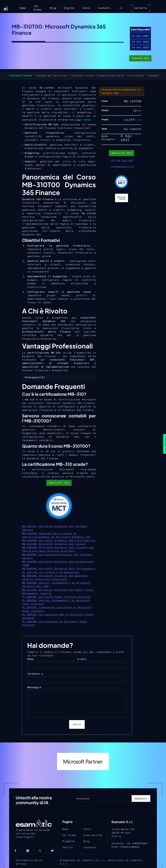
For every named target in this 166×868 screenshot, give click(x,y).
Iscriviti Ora (59, 483)
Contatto (90, 856)
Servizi (68, 856)
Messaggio (34, 687)
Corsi (87, 8)
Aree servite (93, 844)
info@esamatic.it (122, 167)
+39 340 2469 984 (122, 160)
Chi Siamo (38, 8)
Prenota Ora (140, 59)
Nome (30, 659)
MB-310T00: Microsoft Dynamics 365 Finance (54, 544)
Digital (69, 8)
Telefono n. (36, 674)
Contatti (105, 8)
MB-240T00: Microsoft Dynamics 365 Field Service (59, 541)
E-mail (82, 659)
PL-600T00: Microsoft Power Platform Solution (56, 597)
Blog (53, 8)
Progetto (68, 850)
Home (23, 8)
